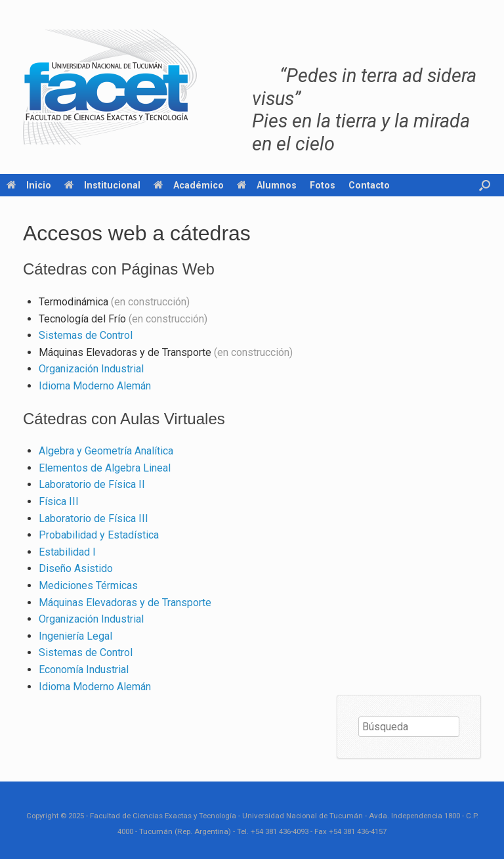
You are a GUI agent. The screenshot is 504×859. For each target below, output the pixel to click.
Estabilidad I (67, 552)
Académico (189, 185)
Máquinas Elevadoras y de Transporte (125, 603)
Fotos (323, 185)
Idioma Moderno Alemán (95, 386)
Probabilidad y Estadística (99, 535)
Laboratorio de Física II (92, 484)
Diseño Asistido (76, 568)
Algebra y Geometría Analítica (106, 451)
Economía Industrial (84, 670)
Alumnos (267, 185)
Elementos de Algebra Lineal (105, 468)
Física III (59, 501)
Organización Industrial (91, 369)
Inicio (29, 185)
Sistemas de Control (86, 335)
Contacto (369, 185)
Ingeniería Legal (75, 636)
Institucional (102, 185)
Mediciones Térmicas (88, 585)
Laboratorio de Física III (94, 518)
